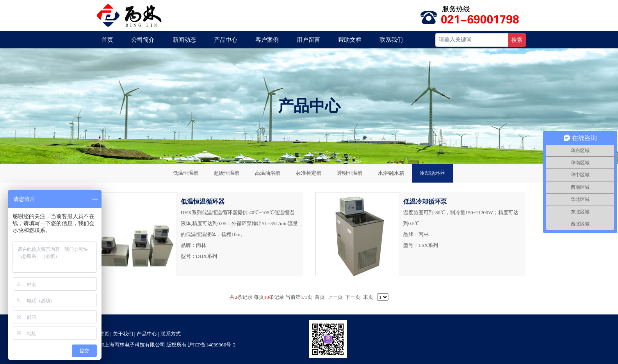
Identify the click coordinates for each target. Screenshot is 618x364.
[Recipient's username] (472, 40)
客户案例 (267, 40)
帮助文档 (350, 40)
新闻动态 (184, 40)
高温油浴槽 (268, 173)
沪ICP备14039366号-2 (212, 345)
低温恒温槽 (186, 173)
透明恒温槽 (350, 173)
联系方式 (171, 334)
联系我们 (391, 40)
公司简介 (143, 40)
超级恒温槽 (227, 173)
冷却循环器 (432, 173)
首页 (107, 40)
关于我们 (123, 334)
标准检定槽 (309, 173)
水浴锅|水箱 (391, 173)
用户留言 (308, 40)
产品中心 (226, 40)
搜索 (517, 40)
